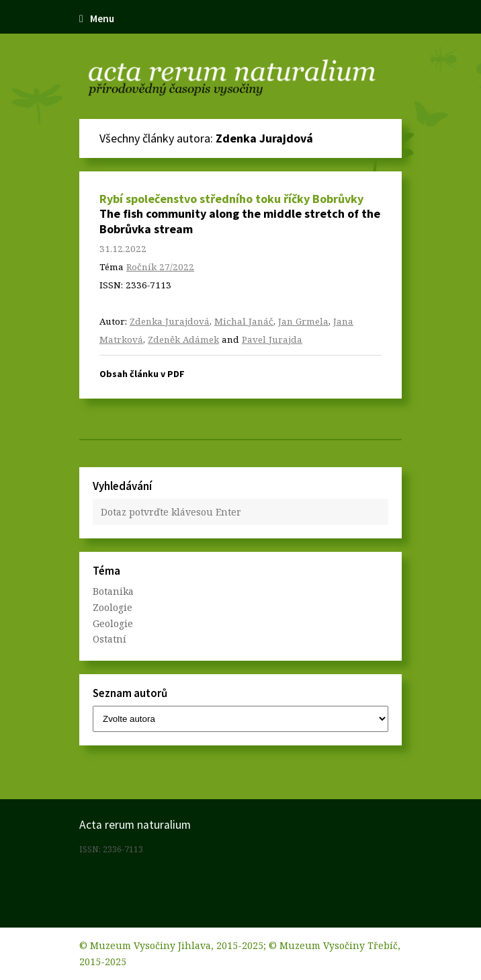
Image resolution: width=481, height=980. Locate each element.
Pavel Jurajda (272, 339)
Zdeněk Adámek (183, 339)
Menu (97, 18)
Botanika (113, 591)
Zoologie (113, 607)
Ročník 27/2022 (160, 267)
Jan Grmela (303, 321)
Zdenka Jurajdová (170, 321)
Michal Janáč (244, 321)
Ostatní (110, 639)
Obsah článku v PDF (142, 374)
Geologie (113, 623)
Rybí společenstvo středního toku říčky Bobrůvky (231, 199)
